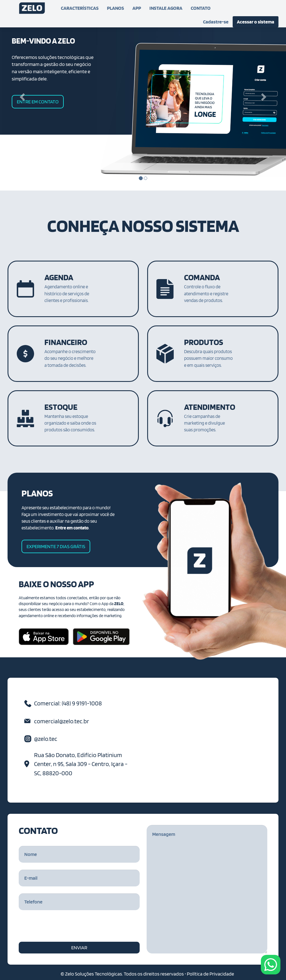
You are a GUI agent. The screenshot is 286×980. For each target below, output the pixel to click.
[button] (22, 95)
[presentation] (61, 928)
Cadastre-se (216, 22)
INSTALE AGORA (166, 8)
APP (137, 8)
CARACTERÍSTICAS (80, 8)
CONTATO (201, 8)
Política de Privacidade (210, 974)
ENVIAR (79, 947)
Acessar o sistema (256, 22)
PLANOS (115, 8)
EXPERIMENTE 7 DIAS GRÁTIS (56, 546)
